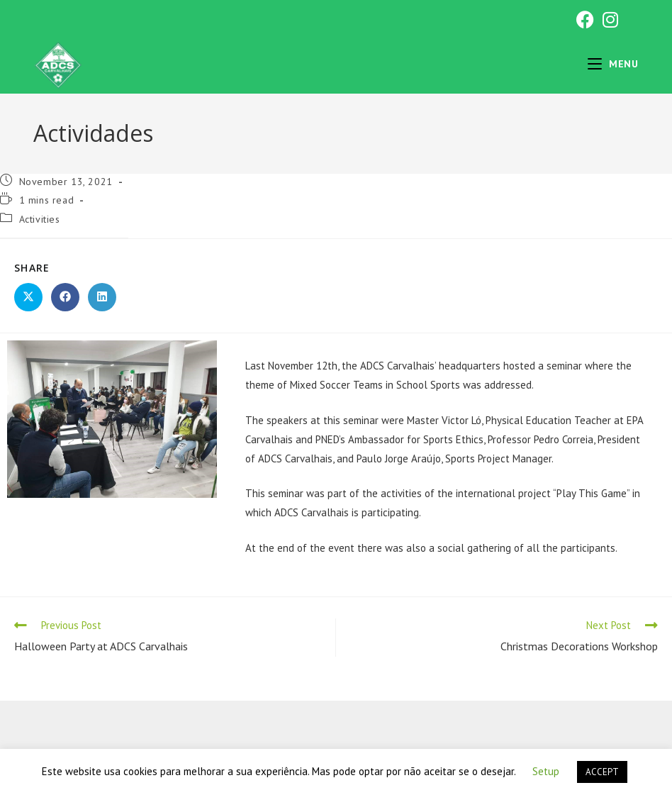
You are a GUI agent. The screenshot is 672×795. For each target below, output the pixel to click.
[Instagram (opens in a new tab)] (608, 20)
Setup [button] (546, 771)
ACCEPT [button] (602, 772)
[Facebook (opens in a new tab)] (585, 20)
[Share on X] (28, 297)
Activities (40, 219)
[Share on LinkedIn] (102, 297)
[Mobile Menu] (613, 64)
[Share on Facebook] (65, 297)
